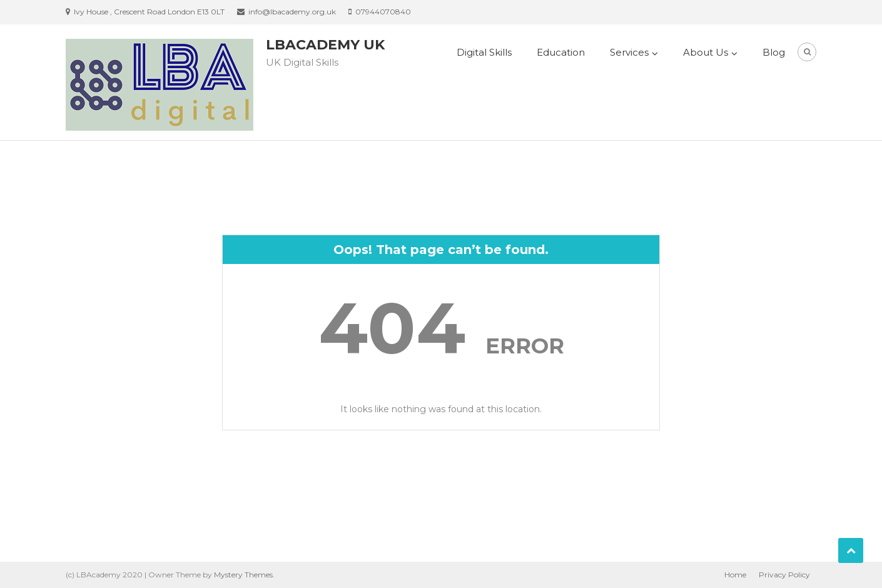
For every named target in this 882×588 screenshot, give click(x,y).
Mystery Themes (243, 575)
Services (629, 52)
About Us (706, 52)
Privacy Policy (784, 575)
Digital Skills (484, 52)
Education (561, 52)
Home (735, 575)
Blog (774, 52)
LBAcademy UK (325, 45)
